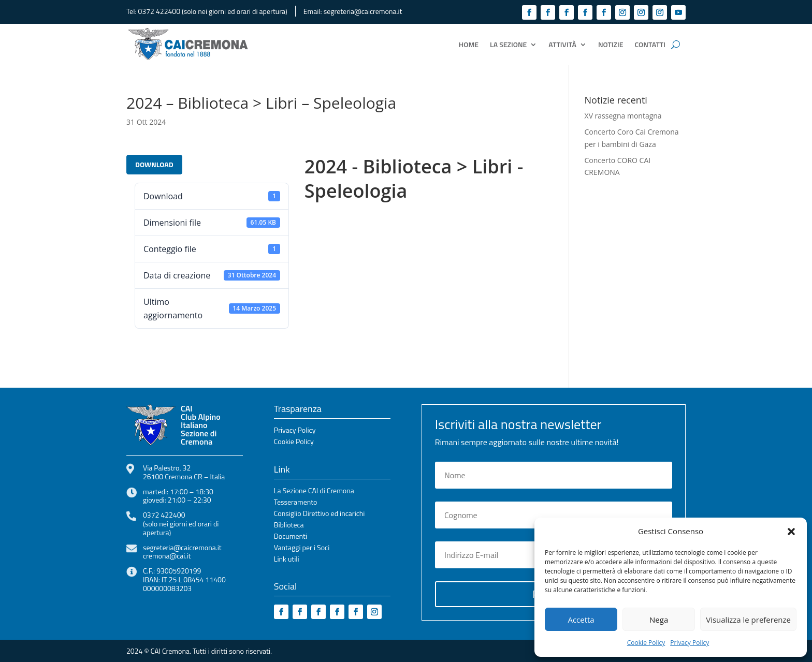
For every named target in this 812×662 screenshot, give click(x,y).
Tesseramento (296, 503)
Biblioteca (289, 526)
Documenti (291, 537)
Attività (562, 44)
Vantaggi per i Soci (302, 548)
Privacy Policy (690, 643)
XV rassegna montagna (623, 116)
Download (154, 164)
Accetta (581, 620)
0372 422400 (159, 11)
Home (469, 44)
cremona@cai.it (167, 556)
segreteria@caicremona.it (363, 11)
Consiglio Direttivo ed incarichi (320, 514)
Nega (659, 620)
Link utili (287, 560)
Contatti (650, 44)
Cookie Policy (646, 643)
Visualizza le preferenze (748, 620)
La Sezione (508, 44)
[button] (791, 532)
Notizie (611, 44)
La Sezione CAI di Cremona (314, 491)
